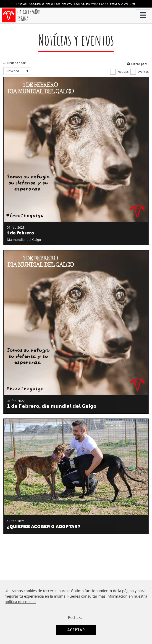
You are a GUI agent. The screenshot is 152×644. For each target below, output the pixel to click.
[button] (143, 15)
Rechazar (76, 617)
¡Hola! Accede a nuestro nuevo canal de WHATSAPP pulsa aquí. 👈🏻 (76, 4)
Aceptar (76, 630)
